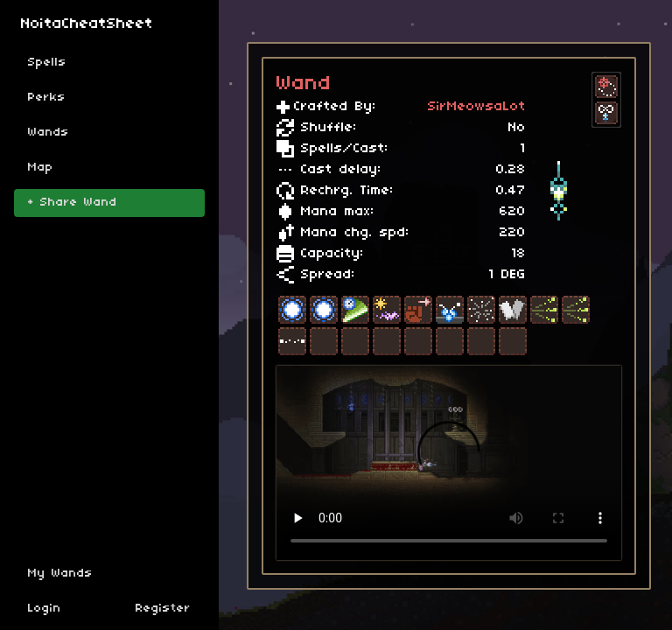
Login (45, 609)
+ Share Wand (73, 203)
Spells (47, 63)
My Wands (60, 574)
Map (41, 168)
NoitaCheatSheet (87, 24)
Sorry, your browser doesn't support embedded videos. (449, 463)
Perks (47, 98)
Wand (304, 84)
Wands (49, 133)
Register (163, 609)
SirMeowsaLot (477, 107)
